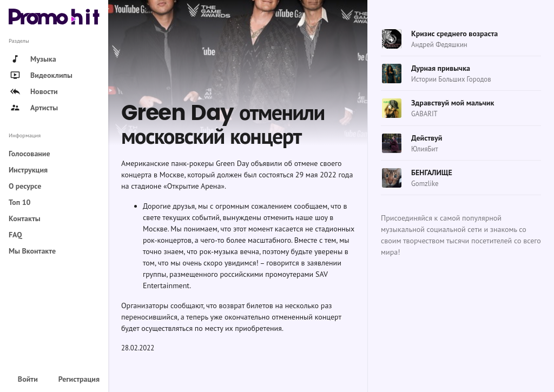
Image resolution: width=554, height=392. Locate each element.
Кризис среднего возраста (454, 34)
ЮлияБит (425, 149)
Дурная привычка (441, 68)
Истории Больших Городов (451, 79)
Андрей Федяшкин (439, 45)
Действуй (427, 138)
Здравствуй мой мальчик (453, 103)
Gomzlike (425, 184)
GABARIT (424, 114)
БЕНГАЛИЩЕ (432, 172)
